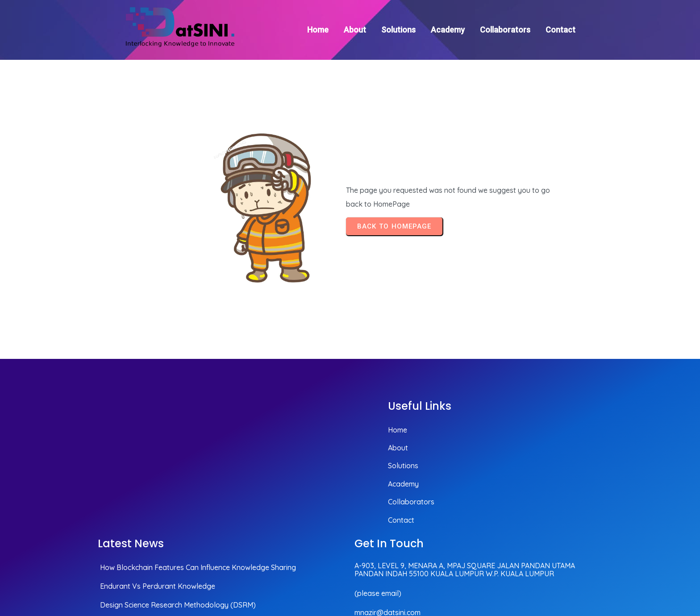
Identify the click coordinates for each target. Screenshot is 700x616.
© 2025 (590, 561)
